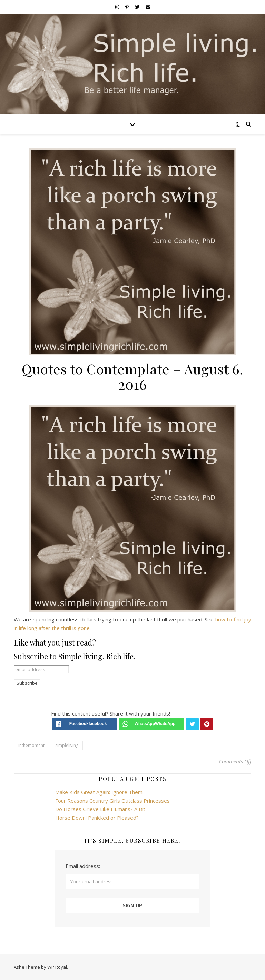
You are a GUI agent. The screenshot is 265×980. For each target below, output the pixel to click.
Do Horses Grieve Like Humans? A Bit (100, 809)
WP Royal (57, 967)
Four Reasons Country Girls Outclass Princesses (112, 801)
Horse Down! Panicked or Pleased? (97, 818)
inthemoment (31, 745)
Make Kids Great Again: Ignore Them (99, 792)
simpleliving (67, 745)
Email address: (83, 866)
